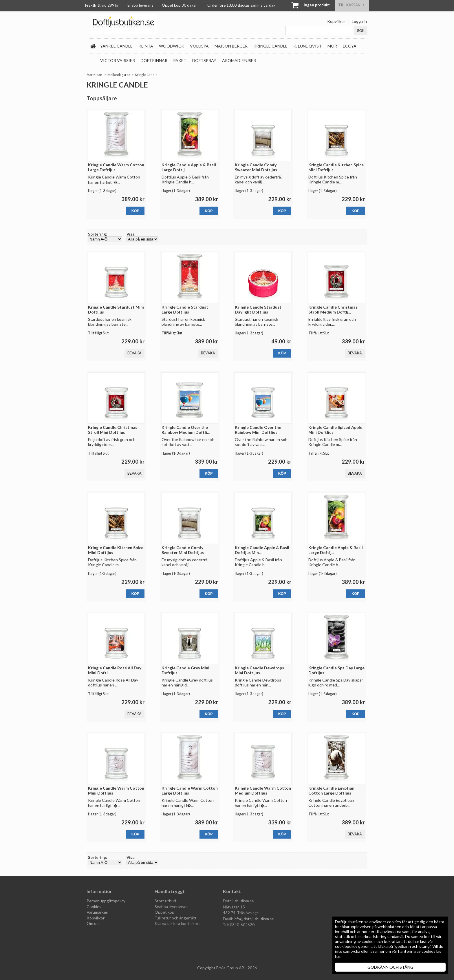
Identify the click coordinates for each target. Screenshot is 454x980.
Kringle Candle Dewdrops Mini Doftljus (259, 670)
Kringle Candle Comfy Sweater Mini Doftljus (256, 167)
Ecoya (350, 46)
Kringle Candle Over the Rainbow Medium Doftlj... (186, 430)
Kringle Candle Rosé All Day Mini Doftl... (115, 670)
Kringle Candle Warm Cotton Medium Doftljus (263, 790)
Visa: (131, 234)
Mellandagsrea (119, 75)
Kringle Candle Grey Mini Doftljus (185, 670)
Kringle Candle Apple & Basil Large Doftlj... (189, 167)
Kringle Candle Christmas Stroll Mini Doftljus (113, 430)
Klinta (146, 46)
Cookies (94, 907)
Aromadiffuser (239, 60)
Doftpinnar (154, 60)
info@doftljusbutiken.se (254, 919)
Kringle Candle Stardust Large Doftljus (185, 309)
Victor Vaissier (118, 60)
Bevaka (134, 353)
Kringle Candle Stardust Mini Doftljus (116, 309)
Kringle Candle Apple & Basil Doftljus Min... (262, 550)
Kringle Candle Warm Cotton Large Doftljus (116, 167)
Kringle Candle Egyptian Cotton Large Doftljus (331, 790)
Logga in (359, 21)
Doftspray (204, 60)
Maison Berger (231, 46)
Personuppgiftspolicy (106, 901)
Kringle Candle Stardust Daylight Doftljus (258, 309)
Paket (180, 60)
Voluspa (199, 46)
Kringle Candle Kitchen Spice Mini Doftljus (336, 167)
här (338, 956)
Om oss (94, 923)
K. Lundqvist (307, 46)
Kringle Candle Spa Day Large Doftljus (336, 670)
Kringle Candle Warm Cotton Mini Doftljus (116, 790)
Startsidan (94, 75)
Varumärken (97, 912)
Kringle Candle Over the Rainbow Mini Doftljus (258, 430)
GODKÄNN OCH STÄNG (390, 967)
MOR (332, 46)
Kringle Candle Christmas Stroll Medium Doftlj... (333, 309)
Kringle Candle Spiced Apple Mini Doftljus (335, 430)
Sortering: (97, 234)
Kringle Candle (270, 46)
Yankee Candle (116, 46)
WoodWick (172, 46)
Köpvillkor (336, 21)
